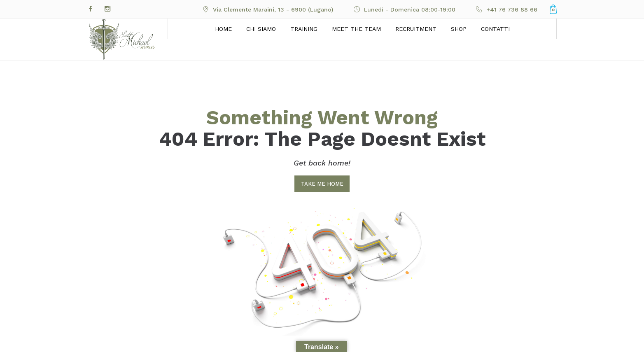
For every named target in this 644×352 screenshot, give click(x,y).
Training (304, 29)
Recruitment (416, 29)
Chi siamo (261, 29)
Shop (459, 29)
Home (223, 29)
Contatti (495, 29)
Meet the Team (356, 29)
